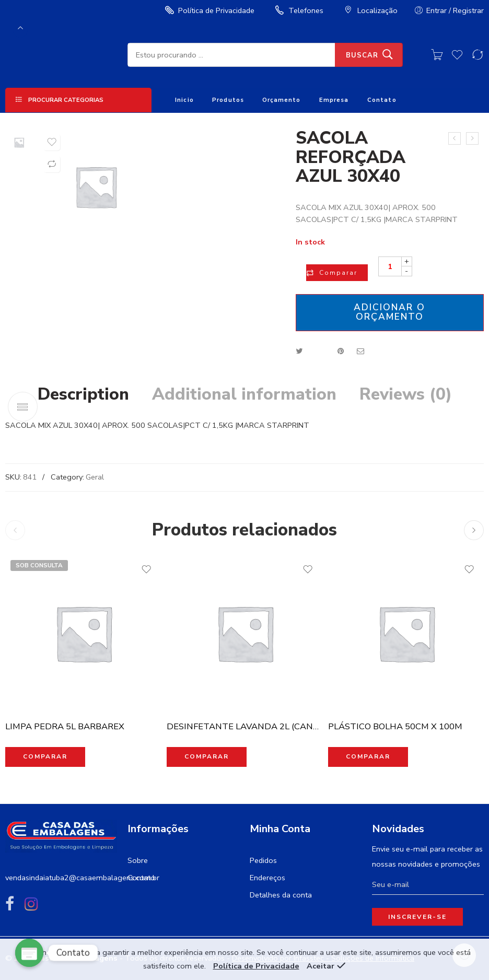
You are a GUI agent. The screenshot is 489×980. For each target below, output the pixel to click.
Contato (382, 100)
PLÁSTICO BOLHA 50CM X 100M (395, 726)
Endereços (267, 878)
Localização (370, 10)
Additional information (244, 394)
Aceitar (321, 966)
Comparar (338, 273)
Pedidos (263, 860)
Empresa (334, 100)
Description (83, 394)
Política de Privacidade (208, 10)
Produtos (228, 100)
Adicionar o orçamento (389, 312)
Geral (95, 477)
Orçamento (281, 100)
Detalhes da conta (281, 895)
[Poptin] (29, 953)
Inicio (184, 100)
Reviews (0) (406, 394)
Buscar (362, 55)
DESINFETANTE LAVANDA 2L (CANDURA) (245, 726)
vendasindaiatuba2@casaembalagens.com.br (82, 878)
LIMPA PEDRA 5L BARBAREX (65, 726)
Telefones (298, 10)
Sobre (138, 860)
